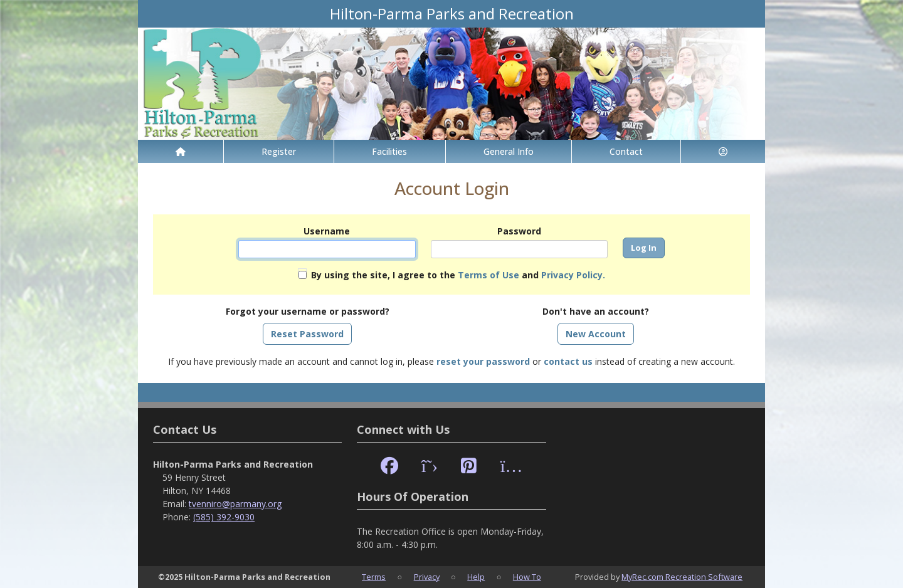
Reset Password (307, 334)
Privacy (427, 577)
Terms (374, 577)
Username (327, 231)
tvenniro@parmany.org (235, 504)
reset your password (483, 361)
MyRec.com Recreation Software (682, 577)
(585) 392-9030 (224, 517)
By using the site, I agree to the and (458, 275)
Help (476, 577)
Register (279, 151)
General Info (509, 151)
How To (527, 577)
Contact (626, 151)
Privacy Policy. (573, 275)
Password (519, 231)
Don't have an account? (596, 311)
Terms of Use (488, 275)
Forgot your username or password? (308, 311)
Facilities (389, 151)
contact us (568, 361)
